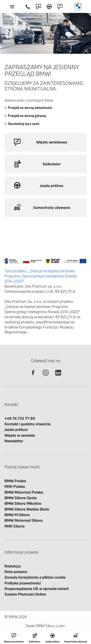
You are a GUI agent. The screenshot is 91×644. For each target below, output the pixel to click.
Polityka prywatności (23, 583)
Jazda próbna (16, 429)
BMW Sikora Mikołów (23, 503)
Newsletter (14, 441)
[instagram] (46, 377)
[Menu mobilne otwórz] (12, 6)
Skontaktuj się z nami (22, 124)
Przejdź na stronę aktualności (28, 108)
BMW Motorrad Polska (24, 492)
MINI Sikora (15, 526)
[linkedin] (58, 377)
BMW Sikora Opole (21, 498)
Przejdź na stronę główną (25, 116)
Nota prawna (16, 572)
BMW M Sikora (17, 515)
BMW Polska (15, 481)
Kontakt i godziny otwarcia (28, 424)
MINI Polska (15, 486)
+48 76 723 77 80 (20, 418)
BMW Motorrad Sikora (24, 520)
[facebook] (33, 377)
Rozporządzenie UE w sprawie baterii (37, 589)
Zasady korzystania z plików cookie (35, 577)
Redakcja (13, 566)
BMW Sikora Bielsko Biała (27, 509)
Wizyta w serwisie (20, 435)
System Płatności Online (25, 594)
